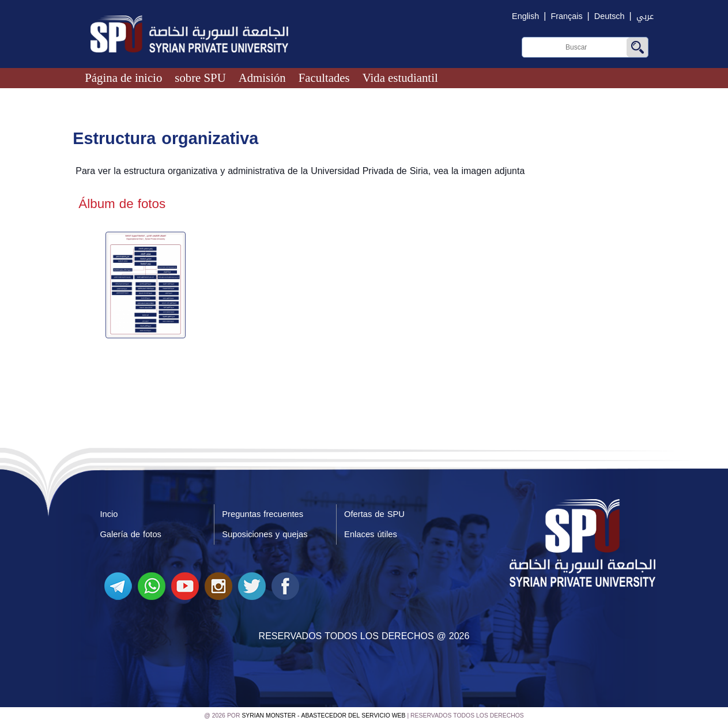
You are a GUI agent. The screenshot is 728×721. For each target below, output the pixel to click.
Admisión (262, 78)
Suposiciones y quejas (265, 532)
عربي (645, 16)
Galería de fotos (131, 532)
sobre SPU (200, 78)
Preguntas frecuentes (263, 512)
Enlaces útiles (371, 532)
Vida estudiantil (400, 78)
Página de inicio (123, 78)
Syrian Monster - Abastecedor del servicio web (323, 713)
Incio (109, 512)
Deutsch (610, 16)
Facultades (324, 78)
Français (566, 16)
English (525, 16)
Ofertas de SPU (374, 512)
